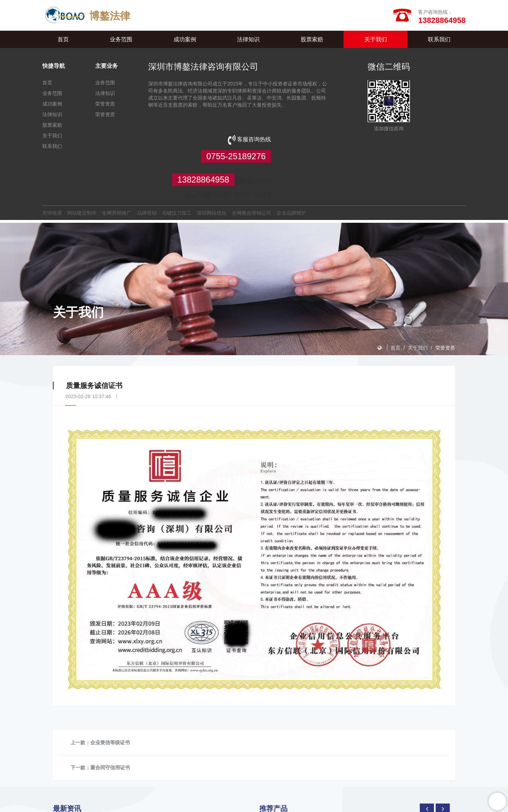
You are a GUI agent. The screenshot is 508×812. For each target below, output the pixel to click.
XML (196, 805)
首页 (63, 40)
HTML (212, 805)
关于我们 (376, 40)
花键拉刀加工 (177, 169)
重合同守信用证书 (110, 721)
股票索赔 (312, 40)
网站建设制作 (82, 169)
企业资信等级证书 (110, 696)
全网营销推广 (117, 169)
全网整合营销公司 (252, 169)
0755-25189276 (431, 85)
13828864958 (434, 108)
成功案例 (185, 40)
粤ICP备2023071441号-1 (415, 805)
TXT (227, 805)
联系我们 (439, 40)
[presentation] (427, 763)
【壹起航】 (374, 805)
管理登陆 (302, 805)
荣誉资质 (105, 105)
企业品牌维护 (291, 169)
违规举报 (326, 805)
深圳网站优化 (212, 169)
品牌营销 (147, 169)
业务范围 (121, 40)
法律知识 (248, 40)
